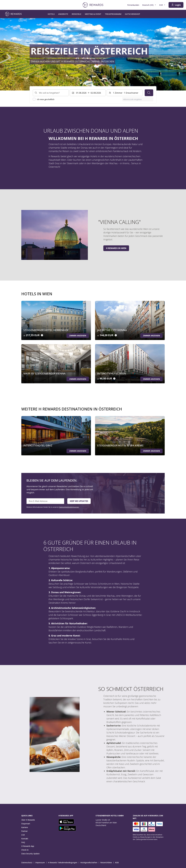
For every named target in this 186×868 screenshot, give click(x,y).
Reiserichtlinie (107, 863)
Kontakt (25, 839)
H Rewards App (28, 846)
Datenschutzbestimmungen (69, 507)
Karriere (25, 827)
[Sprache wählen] (149, 5)
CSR (23, 835)
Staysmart (26, 824)
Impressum (41, 863)
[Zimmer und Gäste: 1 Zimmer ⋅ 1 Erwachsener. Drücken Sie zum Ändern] (125, 93)
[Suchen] (149, 93)
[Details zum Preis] (42, 335)
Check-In (25, 850)
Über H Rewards (28, 820)
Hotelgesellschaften (90, 863)
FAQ (23, 842)
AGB (118, 863)
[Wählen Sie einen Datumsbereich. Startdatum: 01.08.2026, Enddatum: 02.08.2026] (88, 93)
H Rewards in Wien (116, 248)
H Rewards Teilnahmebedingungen (63, 863)
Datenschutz (28, 863)
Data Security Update (30, 854)
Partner (24, 831)
